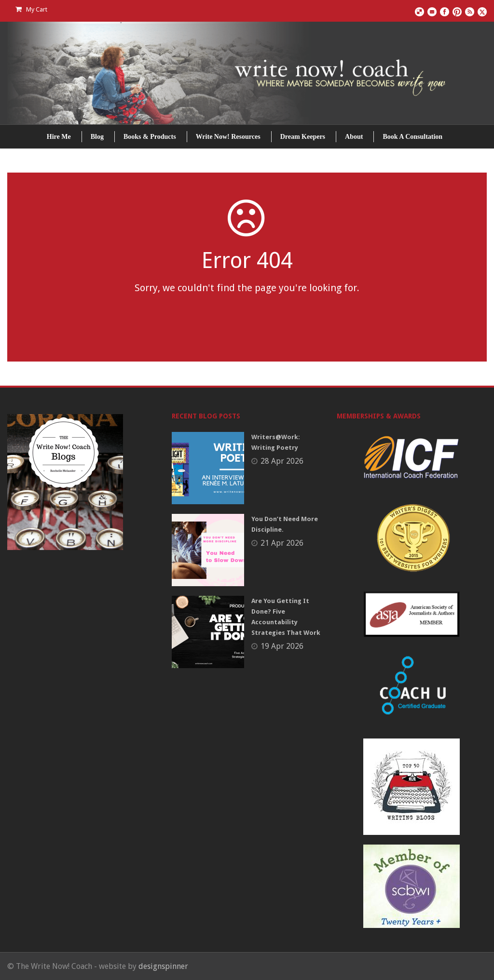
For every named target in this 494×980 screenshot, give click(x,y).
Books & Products (150, 137)
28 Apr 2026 (282, 461)
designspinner (163, 966)
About (354, 137)
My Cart (31, 9)
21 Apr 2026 (282, 543)
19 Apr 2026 (282, 646)
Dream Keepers (303, 137)
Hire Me (59, 137)
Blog (97, 137)
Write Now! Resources (228, 137)
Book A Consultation (412, 137)
